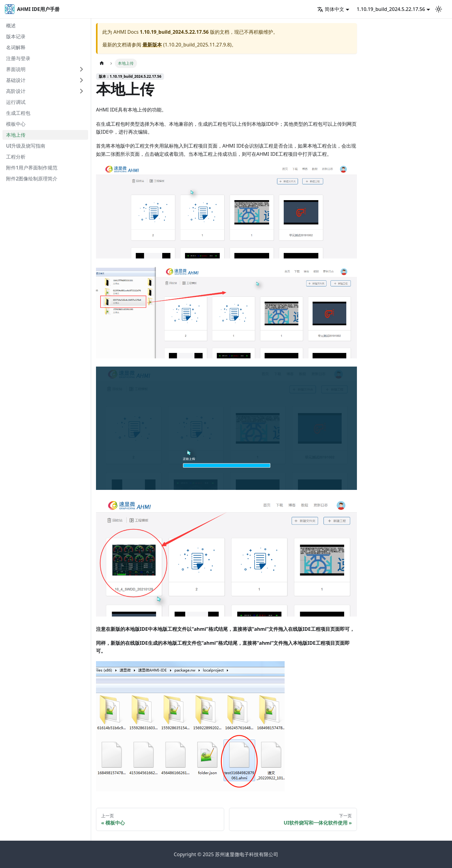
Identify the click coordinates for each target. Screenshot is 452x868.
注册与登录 (18, 58)
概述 (11, 26)
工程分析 (16, 157)
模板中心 (16, 124)
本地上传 (16, 135)
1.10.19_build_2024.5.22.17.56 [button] (391, 9)
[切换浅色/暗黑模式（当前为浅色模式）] (439, 9)
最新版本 (152, 45)
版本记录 (16, 36)
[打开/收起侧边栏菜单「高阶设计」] (81, 91)
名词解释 (16, 47)
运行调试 (16, 102)
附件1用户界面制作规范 (32, 168)
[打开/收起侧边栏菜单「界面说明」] (81, 69)
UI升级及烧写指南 (26, 146)
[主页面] (102, 63)
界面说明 (16, 69)
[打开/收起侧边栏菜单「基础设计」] (81, 80)
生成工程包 (18, 113)
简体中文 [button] (331, 9)
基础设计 (16, 80)
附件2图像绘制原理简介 (32, 179)
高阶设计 (16, 91)
